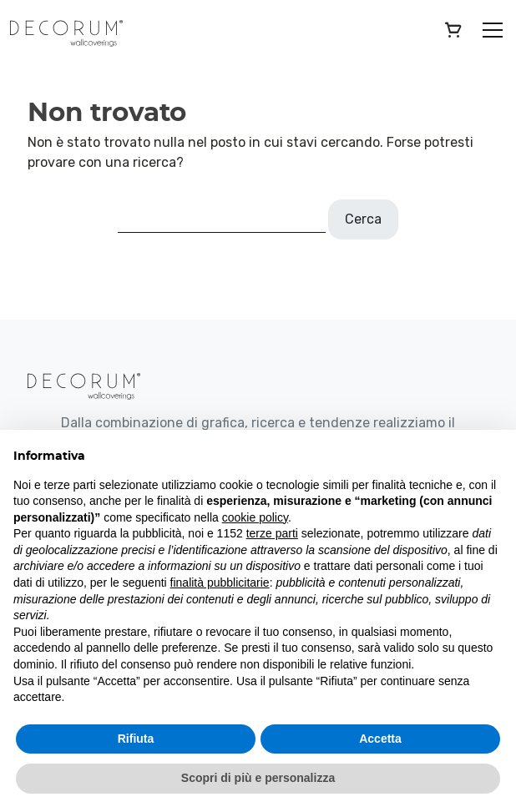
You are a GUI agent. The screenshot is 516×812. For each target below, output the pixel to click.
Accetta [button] (380, 739)
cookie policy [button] (255, 517)
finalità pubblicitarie (220, 583)
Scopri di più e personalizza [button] (258, 778)
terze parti (272, 533)
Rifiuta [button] (136, 739)
